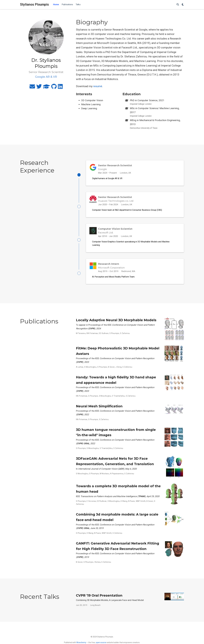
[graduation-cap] (47, 88)
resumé (98, 86)
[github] (54, 88)
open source (101, 642)
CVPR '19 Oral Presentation (99, 598)
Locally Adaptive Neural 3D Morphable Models (116, 323)
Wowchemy (81, 642)
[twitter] (39, 88)
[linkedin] (60, 88)
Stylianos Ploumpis (34, 4)
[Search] (178, 5)
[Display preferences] (183, 5)
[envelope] (32, 88)
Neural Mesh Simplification (99, 409)
